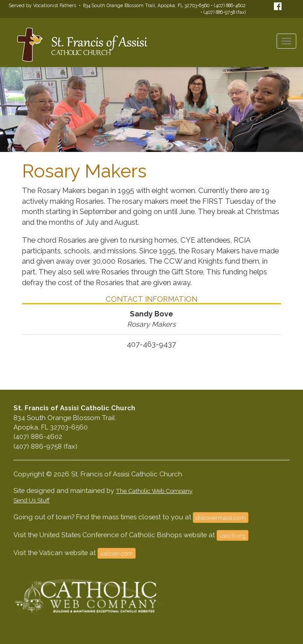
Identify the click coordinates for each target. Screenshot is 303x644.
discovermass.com (221, 518)
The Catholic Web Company (154, 491)
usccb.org (233, 535)
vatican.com (117, 553)
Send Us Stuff (32, 500)
